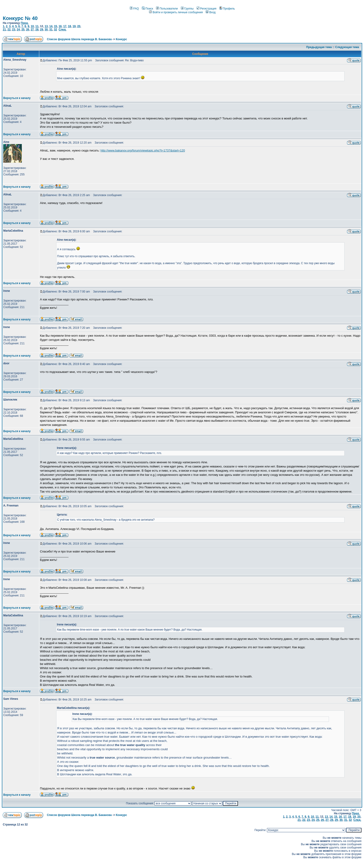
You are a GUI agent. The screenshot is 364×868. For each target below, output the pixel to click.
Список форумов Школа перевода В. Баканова (79, 39)
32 (55, 30)
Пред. (25, 23)
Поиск (147, 9)
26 (28, 30)
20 (79, 26)
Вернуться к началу (17, 98)
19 (74, 26)
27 (32, 30)
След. (62, 30)
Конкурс (121, 39)
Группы (187, 9)
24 (18, 30)
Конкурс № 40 (20, 18)
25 (23, 30)
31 (51, 30)
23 (14, 30)
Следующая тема (347, 47)
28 (37, 30)
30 (46, 30)
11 (37, 26)
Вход (211, 12)
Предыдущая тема (319, 47)
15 (55, 26)
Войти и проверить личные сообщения (176, 12)
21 (4, 30)
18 (69, 26)
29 (41, 30)
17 (65, 26)
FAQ (134, 9)
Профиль (227, 9)
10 (32, 26)
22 (9, 30)
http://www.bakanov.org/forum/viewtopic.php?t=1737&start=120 (143, 150)
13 (46, 26)
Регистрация (206, 9)
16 (60, 26)
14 (51, 26)
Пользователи (167, 9)
